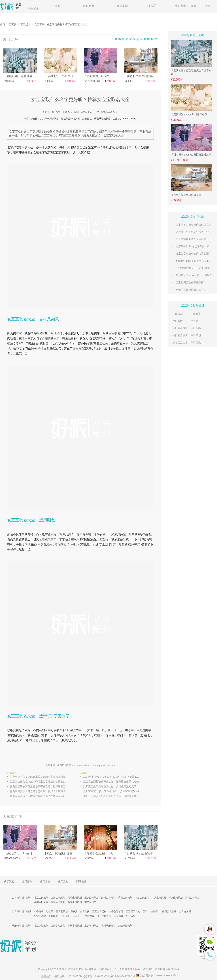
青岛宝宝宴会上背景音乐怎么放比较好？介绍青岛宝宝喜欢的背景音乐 (42, 791)
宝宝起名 (25, 24)
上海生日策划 (58, 898)
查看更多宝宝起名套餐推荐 (136, 39)
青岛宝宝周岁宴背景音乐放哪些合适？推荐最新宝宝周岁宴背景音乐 (42, 786)
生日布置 (150, 6)
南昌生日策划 (142, 898)
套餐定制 (89, 6)
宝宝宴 (13, 24)
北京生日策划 (41, 898)
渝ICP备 (123, 976)
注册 (193, 6)
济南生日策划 (125, 898)
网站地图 (81, 881)
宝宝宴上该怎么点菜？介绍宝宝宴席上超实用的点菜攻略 (42, 782)
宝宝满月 (118, 916)
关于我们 (9, 881)
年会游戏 (39, 911)
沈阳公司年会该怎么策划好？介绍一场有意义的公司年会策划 (115, 796)
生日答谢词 (185, 911)
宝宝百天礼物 (133, 911)
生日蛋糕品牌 (169, 911)
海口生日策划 (192, 898)
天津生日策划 (75, 898)
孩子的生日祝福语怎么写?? (191, 290)
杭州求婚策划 (108, 926)
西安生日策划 (75, 902)
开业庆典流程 (104, 916)
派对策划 (196, 335)
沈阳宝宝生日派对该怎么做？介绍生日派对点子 (110, 786)
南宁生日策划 (92, 902)
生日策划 (181, 6)
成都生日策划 (41, 902)
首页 (58, 6)
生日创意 (65, 916)
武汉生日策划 (58, 902)
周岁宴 (74, 911)
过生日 (50, 911)
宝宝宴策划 (62, 152)
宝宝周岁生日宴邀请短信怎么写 (193, 225)
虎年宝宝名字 (180, 343)
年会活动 (155, 911)
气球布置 (90, 916)
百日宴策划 (62, 911)
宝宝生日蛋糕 (99, 911)
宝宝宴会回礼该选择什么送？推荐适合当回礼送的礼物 (114, 782)
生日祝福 (196, 328)
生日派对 (178, 321)
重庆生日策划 (92, 898)
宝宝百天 (77, 916)
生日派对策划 (89, 969)
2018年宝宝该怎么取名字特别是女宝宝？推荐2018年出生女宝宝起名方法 (115, 777)
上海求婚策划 (58, 926)
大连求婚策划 (125, 926)
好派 (68, 969)
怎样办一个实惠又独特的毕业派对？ (196, 232)
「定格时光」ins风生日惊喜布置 (189, 114)
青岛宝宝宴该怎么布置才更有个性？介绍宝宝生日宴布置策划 (42, 796)
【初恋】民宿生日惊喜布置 (186, 195)
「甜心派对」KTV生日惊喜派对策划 (191, 155)
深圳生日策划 (176, 898)
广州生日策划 (159, 898)
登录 (208, 6)
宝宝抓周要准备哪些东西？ (191, 282)
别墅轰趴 (196, 343)
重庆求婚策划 (92, 926)
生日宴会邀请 (180, 328)
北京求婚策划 (41, 926)
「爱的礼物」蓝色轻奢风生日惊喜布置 (191, 72)
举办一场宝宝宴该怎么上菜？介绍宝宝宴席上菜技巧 (39, 777)
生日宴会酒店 (180, 335)
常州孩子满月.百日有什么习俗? (193, 275)
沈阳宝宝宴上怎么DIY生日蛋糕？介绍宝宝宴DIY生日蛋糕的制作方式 (115, 791)
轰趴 (145, 911)
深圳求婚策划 (75, 926)
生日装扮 (85, 911)
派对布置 (53, 916)
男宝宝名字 (40, 916)
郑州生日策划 (108, 898)
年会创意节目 (116, 911)
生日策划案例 (119, 6)
